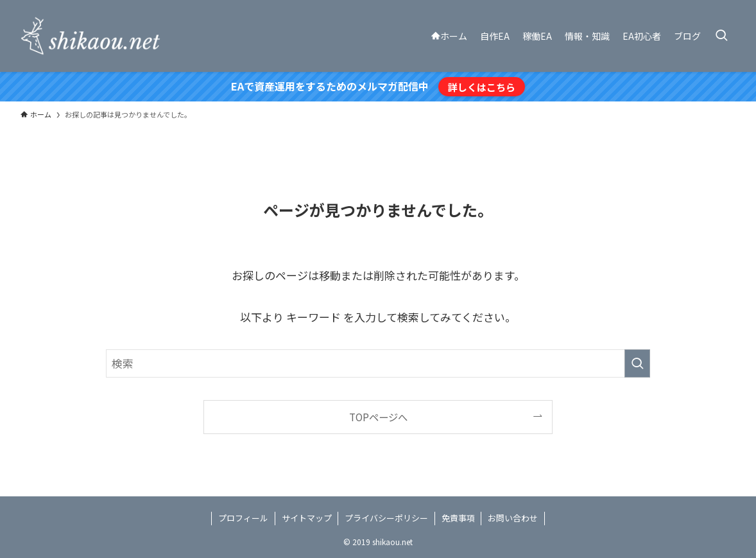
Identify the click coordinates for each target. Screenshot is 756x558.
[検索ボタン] (721, 36)
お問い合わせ (513, 518)
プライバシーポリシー (386, 518)
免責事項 (458, 518)
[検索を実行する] (637, 363)
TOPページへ (378, 417)
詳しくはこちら (482, 87)
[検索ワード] (378, 363)
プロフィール (243, 518)
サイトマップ (307, 518)
